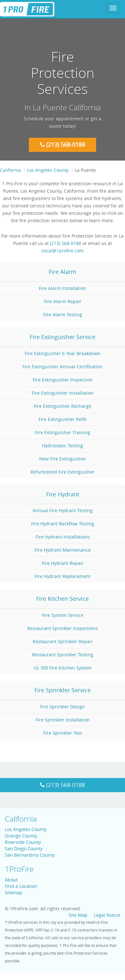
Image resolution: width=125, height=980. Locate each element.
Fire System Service (63, 615)
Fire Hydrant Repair (63, 563)
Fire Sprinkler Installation (63, 720)
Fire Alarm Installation (63, 288)
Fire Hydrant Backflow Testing (63, 524)
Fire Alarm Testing (63, 315)
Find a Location (21, 886)
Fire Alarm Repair (63, 301)
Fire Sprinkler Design (63, 707)
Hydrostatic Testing (63, 446)
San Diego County (24, 849)
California (10, 170)
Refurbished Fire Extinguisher (63, 472)
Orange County (21, 836)
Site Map (78, 915)
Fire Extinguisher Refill (63, 419)
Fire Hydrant (63, 494)
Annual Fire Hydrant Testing (63, 510)
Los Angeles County (26, 829)
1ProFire (19, 869)
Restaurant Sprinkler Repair (63, 641)
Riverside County (23, 842)
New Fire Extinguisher (63, 459)
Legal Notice (107, 915)
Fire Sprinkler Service (63, 690)
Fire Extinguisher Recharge (63, 406)
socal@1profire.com (63, 251)
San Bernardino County (30, 855)
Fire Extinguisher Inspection (63, 380)
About (11, 880)
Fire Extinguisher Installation (63, 393)
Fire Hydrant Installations (63, 537)
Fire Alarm (63, 272)
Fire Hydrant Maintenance (63, 550)
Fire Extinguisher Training (63, 432)
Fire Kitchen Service (63, 599)
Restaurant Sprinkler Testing (63, 655)
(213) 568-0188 (63, 144)
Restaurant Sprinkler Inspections (63, 628)
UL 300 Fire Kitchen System (63, 668)
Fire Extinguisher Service (63, 337)
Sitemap (14, 892)
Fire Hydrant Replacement (63, 576)
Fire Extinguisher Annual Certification (63, 367)
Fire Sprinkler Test (63, 733)
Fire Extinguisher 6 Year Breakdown (63, 353)
